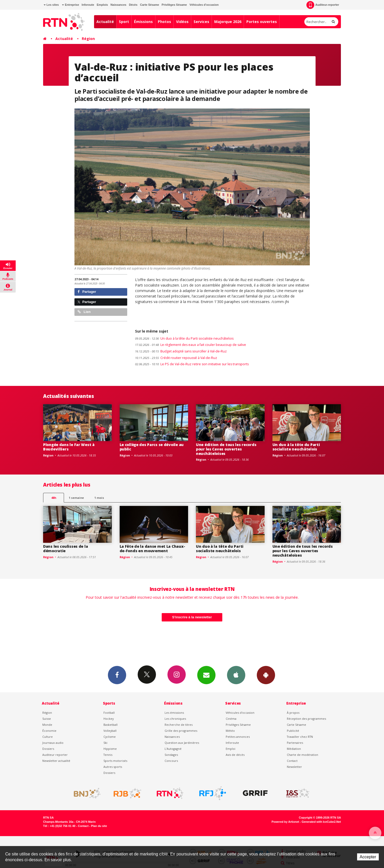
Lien (84, 312)
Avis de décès (235, 755)
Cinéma (231, 719)
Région (88, 39)
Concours (171, 761)
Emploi (231, 749)
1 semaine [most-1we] (76, 498)
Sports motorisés (115, 761)
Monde (47, 725)
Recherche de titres (179, 725)
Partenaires (295, 743)
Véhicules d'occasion (204, 5)
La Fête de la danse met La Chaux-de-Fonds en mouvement (152, 549)
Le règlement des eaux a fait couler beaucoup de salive (191, 345)
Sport (124, 22)
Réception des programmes (306, 719)
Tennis (108, 755)
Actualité (105, 22)
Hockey (109, 719)
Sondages (171, 755)
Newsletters (206, 675)
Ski (105, 743)
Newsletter (294, 767)
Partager (87, 292)
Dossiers (48, 749)
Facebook (117, 675)
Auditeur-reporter (323, 5)
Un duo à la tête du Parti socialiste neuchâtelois (184, 338)
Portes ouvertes (262, 22)
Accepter (368, 857)
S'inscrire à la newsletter (192, 617)
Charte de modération (302, 755)
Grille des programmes (181, 731)
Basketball (110, 725)
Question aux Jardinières (182, 743)
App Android (266, 675)
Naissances (118, 5)
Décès (133, 5)
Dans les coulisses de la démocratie (65, 549)
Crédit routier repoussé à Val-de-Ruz (176, 358)
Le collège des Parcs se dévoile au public (152, 447)
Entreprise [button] (70, 5)
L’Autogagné (173, 749)
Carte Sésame (150, 5)
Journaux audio (53, 743)
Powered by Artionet (285, 822)
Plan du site (99, 826)
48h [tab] (54, 498)
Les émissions (174, 713)
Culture (48, 737)
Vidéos (182, 22)
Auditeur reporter (55, 755)
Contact (292, 761)
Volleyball (110, 731)
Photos (164, 22)
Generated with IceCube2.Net (321, 822)
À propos (293, 713)
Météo (230, 731)
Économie (49, 731)
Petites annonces (238, 737)
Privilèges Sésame (174, 5)
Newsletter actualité (56, 761)
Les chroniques (175, 719)
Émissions (143, 22)
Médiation (294, 749)
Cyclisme (110, 737)
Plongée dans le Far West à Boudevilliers (69, 447)
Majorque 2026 (228, 22)
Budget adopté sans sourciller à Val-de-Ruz (181, 351)
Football (109, 713)
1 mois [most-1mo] (99, 498)
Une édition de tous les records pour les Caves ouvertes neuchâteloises (226, 449)
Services (201, 22)
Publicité (293, 731)
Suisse (47, 719)
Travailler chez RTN (300, 737)
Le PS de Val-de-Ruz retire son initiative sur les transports (192, 364)
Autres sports (113, 767)
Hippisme (110, 749)
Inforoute (88, 5)
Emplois (102, 5)
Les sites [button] (51, 5)
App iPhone (236, 675)
